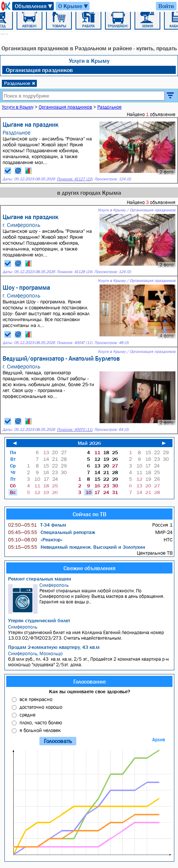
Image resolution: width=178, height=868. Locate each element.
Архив (159, 740)
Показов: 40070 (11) (75, 430)
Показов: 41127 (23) (75, 179)
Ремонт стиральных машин (40, 579)
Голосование (90, 681)
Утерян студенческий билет (39, 620)
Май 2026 (89, 443)
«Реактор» (35, 539)
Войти (166, 6)
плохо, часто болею (41, 722)
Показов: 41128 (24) (75, 272)
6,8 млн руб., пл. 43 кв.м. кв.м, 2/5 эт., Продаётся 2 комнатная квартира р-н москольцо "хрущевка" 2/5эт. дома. (90, 659)
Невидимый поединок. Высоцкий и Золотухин (77, 547)
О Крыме (74, 6)
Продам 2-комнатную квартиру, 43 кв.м (54, 647)
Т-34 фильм (37, 525)
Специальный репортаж (52, 532)
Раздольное (20, 83)
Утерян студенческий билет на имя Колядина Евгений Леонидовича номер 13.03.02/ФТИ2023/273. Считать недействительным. (90, 632)
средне (27, 715)
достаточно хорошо (41, 707)
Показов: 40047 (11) (75, 343)
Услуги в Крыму (89, 61)
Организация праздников (39, 70)
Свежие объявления (89, 568)
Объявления (34, 6)
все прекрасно (36, 699)
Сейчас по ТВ (90, 514)
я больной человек (40, 730)
